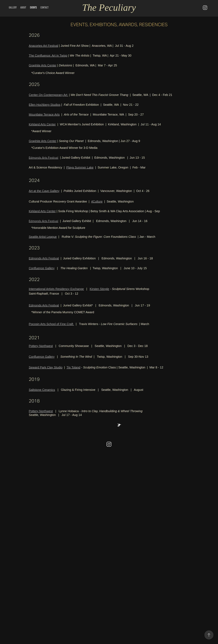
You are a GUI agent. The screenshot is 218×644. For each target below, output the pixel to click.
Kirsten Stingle (99, 289)
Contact (45, 7)
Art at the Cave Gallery (44, 191)
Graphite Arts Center (43, 65)
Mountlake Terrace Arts (44, 114)
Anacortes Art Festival (44, 46)
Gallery (13, 7)
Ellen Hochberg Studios (45, 105)
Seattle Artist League (43, 237)
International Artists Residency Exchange (56, 289)
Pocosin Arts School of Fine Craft (51, 324)
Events (33, 7)
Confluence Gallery (42, 268)
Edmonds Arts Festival (44, 158)
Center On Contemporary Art (48, 95)
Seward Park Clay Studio (46, 367)
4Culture (97, 201)
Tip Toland (73, 367)
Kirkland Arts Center (42, 124)
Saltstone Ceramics (42, 390)
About (23, 7)
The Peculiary (109, 8)
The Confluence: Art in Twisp (48, 56)
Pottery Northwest (41, 346)
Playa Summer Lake (80, 167)
